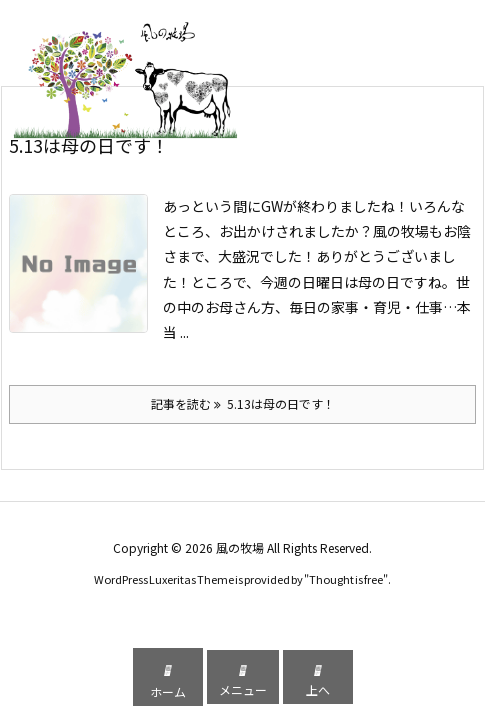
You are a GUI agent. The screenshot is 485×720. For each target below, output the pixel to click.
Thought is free (346, 579)
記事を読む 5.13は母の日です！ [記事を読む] (243, 403)
